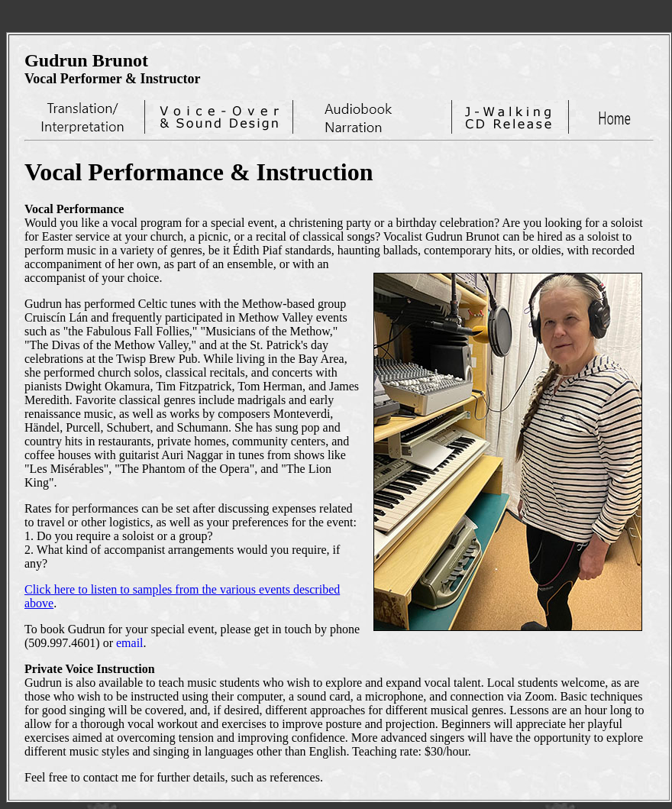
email (130, 643)
